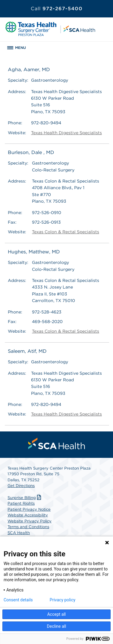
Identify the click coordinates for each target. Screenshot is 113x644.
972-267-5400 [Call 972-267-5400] (57, 9)
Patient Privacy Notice (29, 509)
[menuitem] (57, 443)
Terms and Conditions (28, 527)
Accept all (57, 614)
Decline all (57, 626)
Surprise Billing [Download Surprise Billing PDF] (25, 498)
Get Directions (21, 486)
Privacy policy (63, 600)
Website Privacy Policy (30, 521)
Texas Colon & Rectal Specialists (66, 232)
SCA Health (19, 533)
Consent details (18, 600)
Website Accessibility (28, 515)
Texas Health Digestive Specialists (66, 133)
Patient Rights (21, 503)
